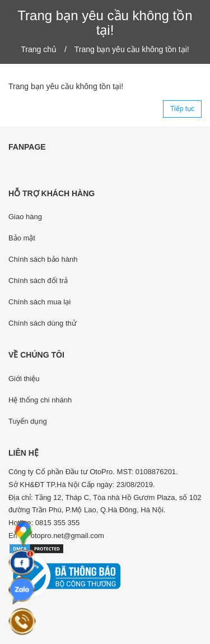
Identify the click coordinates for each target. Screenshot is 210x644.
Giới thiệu (24, 379)
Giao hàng (25, 217)
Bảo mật (22, 238)
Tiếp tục (182, 109)
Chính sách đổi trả (38, 281)
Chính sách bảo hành (43, 259)
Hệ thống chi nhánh (40, 400)
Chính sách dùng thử (43, 323)
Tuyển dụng (28, 421)
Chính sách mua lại (39, 302)
